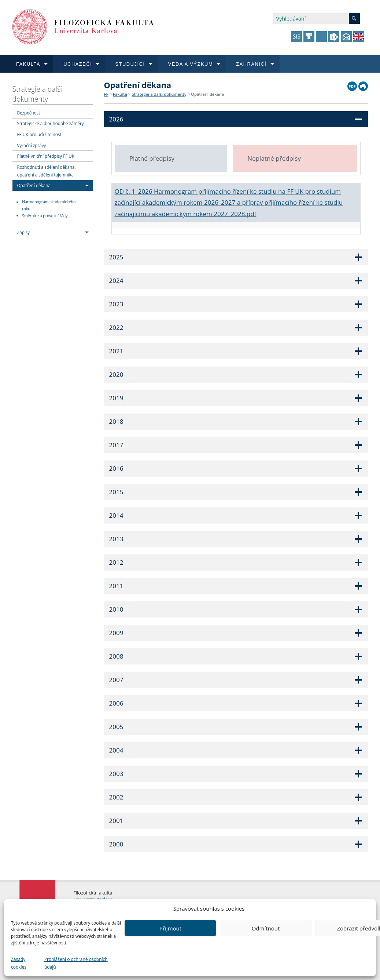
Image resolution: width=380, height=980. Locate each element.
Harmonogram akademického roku (49, 206)
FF (106, 94)
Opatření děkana (34, 185)
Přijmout (170, 928)
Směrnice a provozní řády (45, 216)
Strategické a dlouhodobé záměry (51, 123)
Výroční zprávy (32, 145)
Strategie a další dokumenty (37, 94)
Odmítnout (266, 928)
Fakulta (120, 94)
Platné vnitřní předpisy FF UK (46, 156)
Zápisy (24, 232)
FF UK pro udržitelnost (39, 134)
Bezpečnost (29, 113)
